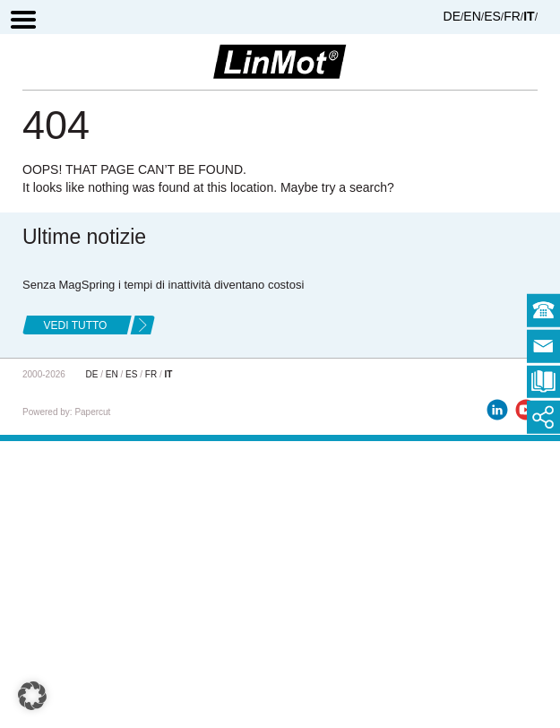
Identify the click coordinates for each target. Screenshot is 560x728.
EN (472, 16)
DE (452, 16)
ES (492, 16)
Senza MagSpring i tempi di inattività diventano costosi (163, 285)
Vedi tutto (76, 325)
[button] (32, 696)
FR (512, 16)
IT (529, 16)
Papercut (92, 412)
